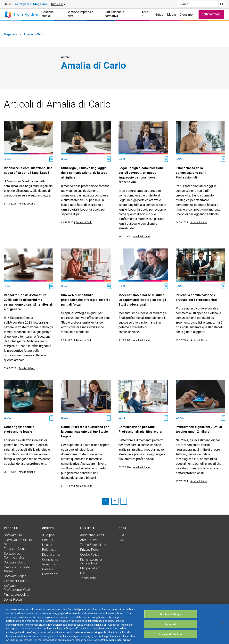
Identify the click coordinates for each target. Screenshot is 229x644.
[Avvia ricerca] (222, 4)
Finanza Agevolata (17, 595)
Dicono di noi (51, 555)
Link (83, 573)
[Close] (223, 634)
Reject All (171, 635)
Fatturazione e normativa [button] (114, 14)
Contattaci (211, 14)
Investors (49, 564)
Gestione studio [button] (48, 14)
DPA (121, 535)
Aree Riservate (90, 540)
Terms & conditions (93, 545)
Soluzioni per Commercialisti (14, 556)
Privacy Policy (90, 550)
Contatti (48, 540)
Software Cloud (15, 562)
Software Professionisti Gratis (18, 588)
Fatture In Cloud (15, 549)
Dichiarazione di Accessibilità (91, 561)
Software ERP (13, 535)
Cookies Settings (171, 625)
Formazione (50, 574)
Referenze (49, 550)
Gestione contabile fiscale (17, 569)
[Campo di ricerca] (198, 4)
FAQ (121, 540)
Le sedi (47, 545)
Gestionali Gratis (15, 581)
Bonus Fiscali (13, 600)
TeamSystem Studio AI (18, 542)
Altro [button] (145, 14)
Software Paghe (15, 576)
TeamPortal (88, 578)
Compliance (50, 559)
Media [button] (171, 15)
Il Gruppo (48, 535)
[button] (58, 4)
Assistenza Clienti (92, 535)
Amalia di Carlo (27, 204)
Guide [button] (159, 15)
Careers (48, 569)
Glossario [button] (186, 15)
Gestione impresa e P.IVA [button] (80, 14)
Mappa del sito (90, 568)
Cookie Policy (90, 555)
